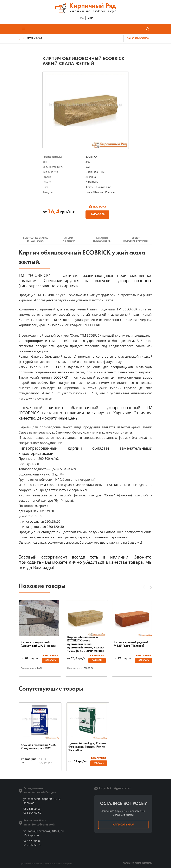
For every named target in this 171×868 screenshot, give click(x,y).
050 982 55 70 (32, 845)
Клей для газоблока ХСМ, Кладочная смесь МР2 (38, 747)
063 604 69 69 (32, 813)
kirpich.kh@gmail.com (115, 788)
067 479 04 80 (32, 841)
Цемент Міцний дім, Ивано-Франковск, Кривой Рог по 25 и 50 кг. (85, 747)
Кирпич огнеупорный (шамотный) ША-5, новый (38, 644)
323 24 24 (30, 38)
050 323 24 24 (32, 808)
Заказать (97, 215)
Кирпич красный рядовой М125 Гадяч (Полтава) (131, 644)
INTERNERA (147, 863)
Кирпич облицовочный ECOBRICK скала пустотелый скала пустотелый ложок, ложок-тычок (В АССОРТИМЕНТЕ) (85, 644)
